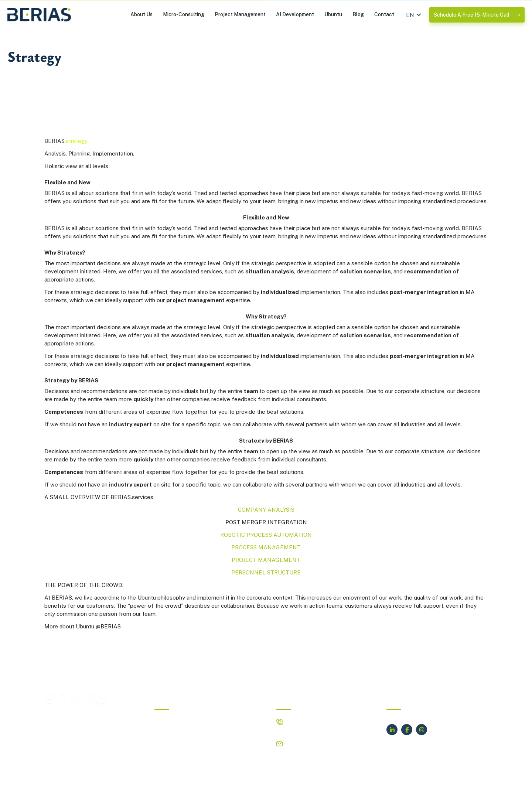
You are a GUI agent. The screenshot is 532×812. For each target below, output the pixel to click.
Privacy (323, 801)
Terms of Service (362, 801)
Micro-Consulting (184, 14)
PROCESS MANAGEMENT (266, 547)
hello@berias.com (309, 743)
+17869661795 (306, 731)
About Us (141, 14)
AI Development (295, 14)
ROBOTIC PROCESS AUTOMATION (266, 535)
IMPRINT (293, 801)
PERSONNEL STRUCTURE (266, 572)
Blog (358, 14)
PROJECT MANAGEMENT (266, 560)
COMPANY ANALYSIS (266, 510)
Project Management (240, 14)
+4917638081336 (310, 721)
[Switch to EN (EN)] (410, 15)
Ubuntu (333, 14)
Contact (384, 14)
